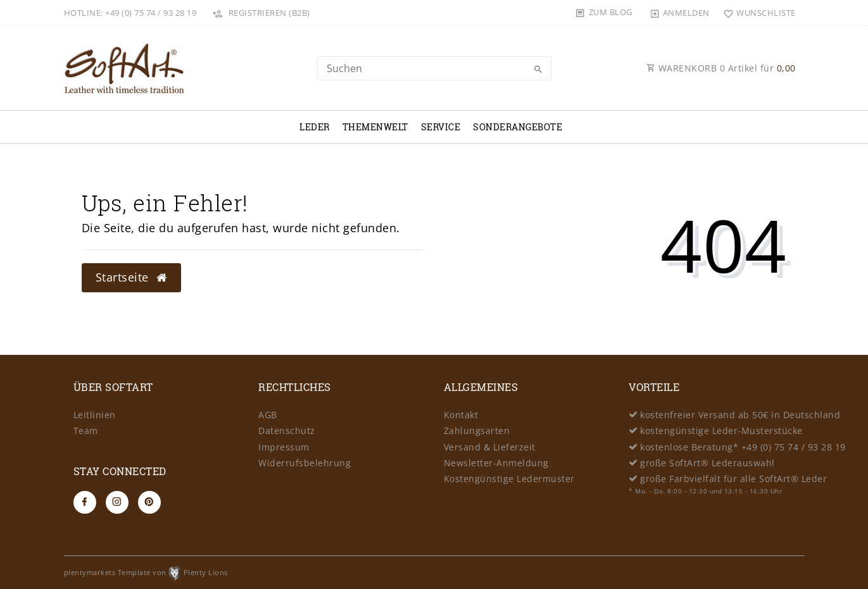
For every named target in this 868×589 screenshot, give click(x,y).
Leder (315, 127)
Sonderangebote (518, 127)
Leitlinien (95, 415)
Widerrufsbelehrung (305, 463)
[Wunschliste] (757, 13)
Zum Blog (611, 12)
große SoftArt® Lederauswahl (708, 463)
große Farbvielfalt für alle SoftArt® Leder (733, 479)
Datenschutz (287, 431)
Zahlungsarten (477, 431)
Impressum (284, 447)
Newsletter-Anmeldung (496, 463)
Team (86, 431)
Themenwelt (375, 127)
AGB (268, 415)
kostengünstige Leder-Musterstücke (721, 431)
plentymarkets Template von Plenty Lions (146, 572)
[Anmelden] (679, 13)
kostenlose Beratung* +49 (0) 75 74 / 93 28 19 (743, 447)
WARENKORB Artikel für (721, 68)
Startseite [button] (131, 277)
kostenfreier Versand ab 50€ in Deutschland (740, 415)
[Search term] (434, 68)
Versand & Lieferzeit (490, 447)
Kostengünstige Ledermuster (509, 479)
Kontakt (461, 415)
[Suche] (539, 70)
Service (441, 127)
